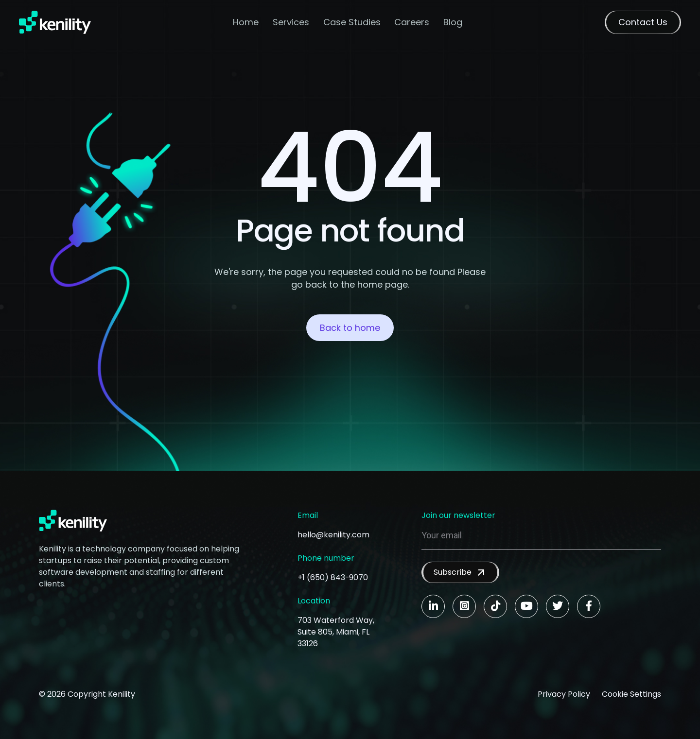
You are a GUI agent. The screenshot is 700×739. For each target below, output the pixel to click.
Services (291, 22)
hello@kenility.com (333, 535)
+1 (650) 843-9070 (333, 577)
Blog (453, 22)
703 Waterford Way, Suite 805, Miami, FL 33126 (336, 632)
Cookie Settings (631, 694)
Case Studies (352, 22)
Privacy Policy (564, 694)
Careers (412, 22)
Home (246, 22)
